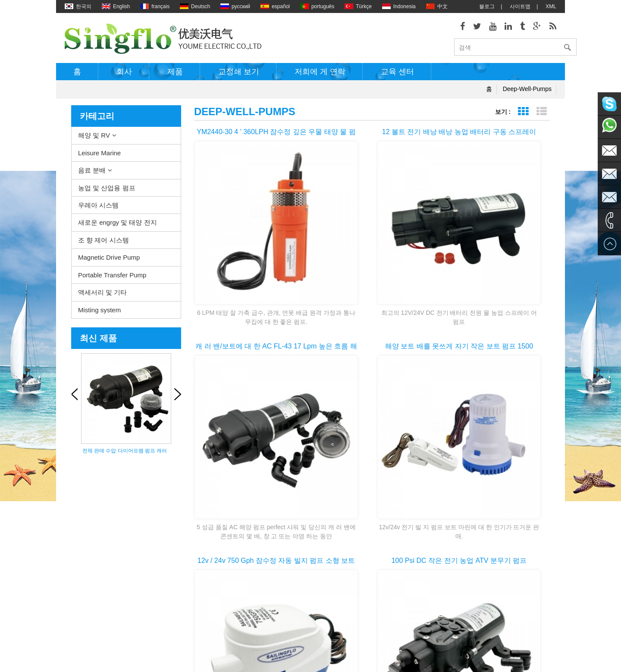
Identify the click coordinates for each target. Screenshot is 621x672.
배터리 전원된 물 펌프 (323, 599)
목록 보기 (541, 115)
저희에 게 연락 (320, 75)
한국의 (78, 6)
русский (235, 6)
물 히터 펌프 (312, 534)
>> (401, 452)
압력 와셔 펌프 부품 (321, 573)
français (155, 6)
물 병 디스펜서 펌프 (321, 625)
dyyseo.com (384, 659)
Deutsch (195, 6)
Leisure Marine (99, 155)
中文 (437, 6)
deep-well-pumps (527, 92)
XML (551, 6)
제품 (175, 75)
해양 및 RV (94, 138)
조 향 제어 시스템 (103, 243)
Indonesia (399, 6)
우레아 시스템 (98, 208)
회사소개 (75, 573)
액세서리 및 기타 (102, 295)
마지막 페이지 (439, 452)
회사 (124, 75)
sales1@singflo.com (470, 594)
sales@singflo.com (468, 581)
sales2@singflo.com (470, 607)
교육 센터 (397, 75)
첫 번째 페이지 (306, 452)
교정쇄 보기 (239, 75)
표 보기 (523, 115)
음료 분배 (92, 173)
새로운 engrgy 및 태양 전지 (118, 225)
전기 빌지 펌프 (315, 547)
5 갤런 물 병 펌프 (318, 637)
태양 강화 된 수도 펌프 (324, 586)
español (275, 6)
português (317, 6)
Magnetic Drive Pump (109, 260)
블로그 (487, 6)
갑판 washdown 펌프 (322, 521)
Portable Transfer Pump (112, 278)
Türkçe (358, 6)
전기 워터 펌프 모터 (321, 560)
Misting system (99, 312)
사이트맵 (520, 6)
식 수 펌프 (310, 612)
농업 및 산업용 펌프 (107, 190)
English (116, 6)
